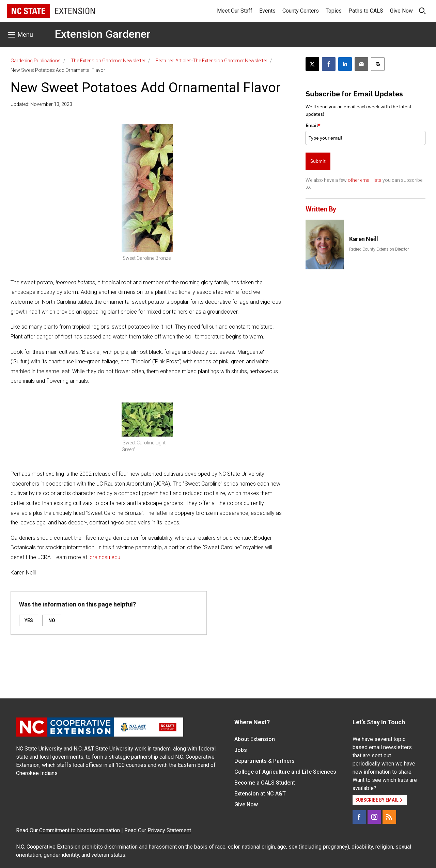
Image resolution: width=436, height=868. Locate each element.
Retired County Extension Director (379, 249)
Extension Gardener (103, 34)
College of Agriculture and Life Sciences (285, 772)
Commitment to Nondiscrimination (80, 830)
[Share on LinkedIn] (345, 64)
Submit (318, 161)
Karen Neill (364, 239)
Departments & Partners (264, 761)
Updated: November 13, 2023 (41, 104)
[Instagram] (374, 817)
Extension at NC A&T (260, 794)
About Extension (255, 739)
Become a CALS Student (265, 783)
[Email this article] (361, 64)
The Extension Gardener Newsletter (108, 61)
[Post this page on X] (312, 64)
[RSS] (389, 817)
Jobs (241, 750)
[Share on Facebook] (329, 64)
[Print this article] (378, 64)
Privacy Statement (169, 830)
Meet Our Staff (235, 11)
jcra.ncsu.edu (104, 557)
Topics (334, 11)
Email (313, 125)
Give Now (401, 11)
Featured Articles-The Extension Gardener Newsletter (212, 61)
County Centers (301, 11)
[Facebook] (359, 817)
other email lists (365, 180)
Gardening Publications (36, 61)
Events (267, 11)
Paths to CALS (366, 11)
